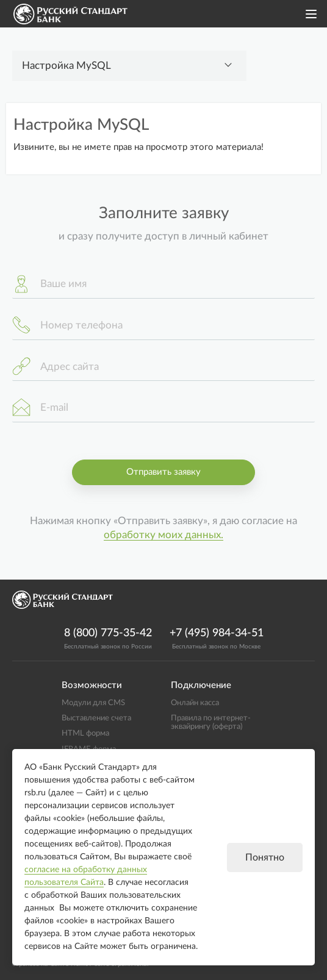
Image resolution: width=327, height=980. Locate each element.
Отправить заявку (163, 472)
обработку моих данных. (163, 535)
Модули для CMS (93, 703)
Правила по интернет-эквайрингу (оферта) (211, 722)
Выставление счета (96, 718)
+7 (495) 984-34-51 (217, 633)
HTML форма (85, 733)
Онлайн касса (195, 703)
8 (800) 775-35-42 (108, 633)
